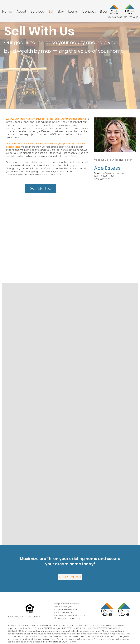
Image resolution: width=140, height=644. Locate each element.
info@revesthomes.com (67, 604)
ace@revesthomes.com (114, 173)
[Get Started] (41, 189)
